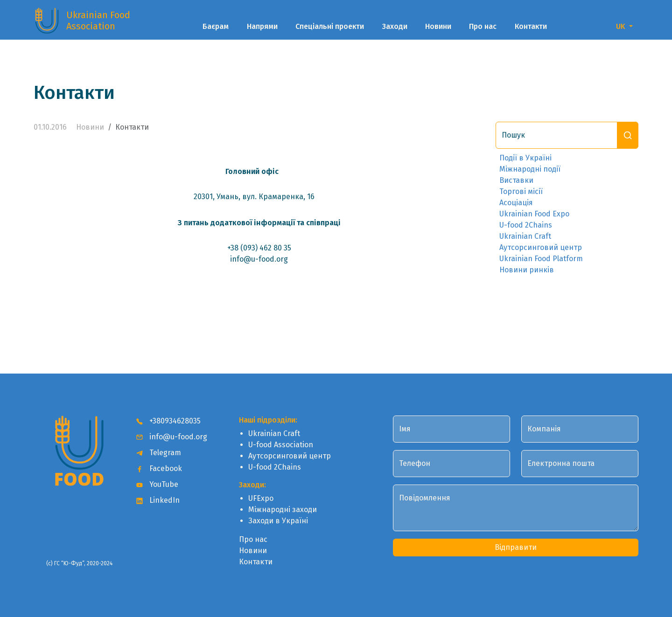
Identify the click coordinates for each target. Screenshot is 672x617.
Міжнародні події (530, 169)
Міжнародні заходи (283, 510)
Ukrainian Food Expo (534, 214)
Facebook (159, 468)
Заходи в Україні (278, 521)
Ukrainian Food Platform (541, 259)
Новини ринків (527, 270)
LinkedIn (158, 500)
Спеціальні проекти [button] (330, 26)
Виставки (516, 180)
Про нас (483, 26)
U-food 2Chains (526, 225)
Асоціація (516, 203)
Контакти (531, 26)
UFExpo (261, 498)
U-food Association (281, 445)
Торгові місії (521, 191)
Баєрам (216, 26)
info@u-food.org (172, 437)
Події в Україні (525, 158)
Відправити (516, 547)
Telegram (159, 453)
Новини (438, 26)
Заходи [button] (395, 26)
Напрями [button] (262, 26)
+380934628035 (168, 421)
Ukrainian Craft (525, 236)
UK (622, 26)
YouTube (157, 484)
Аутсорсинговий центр (541, 247)
